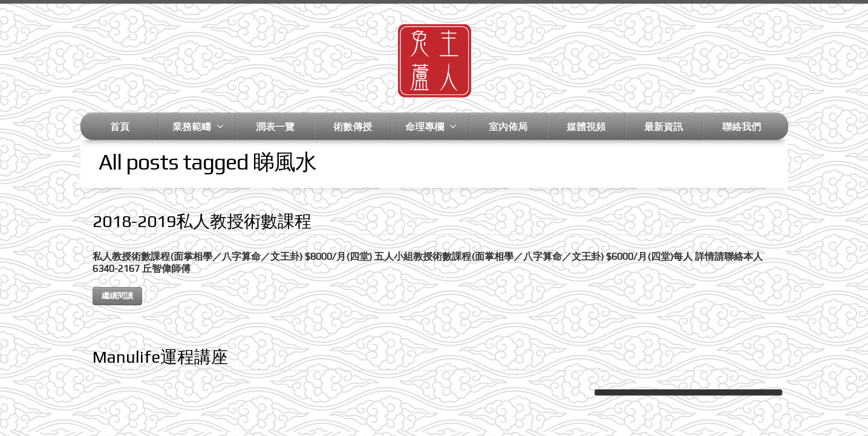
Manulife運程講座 (160, 357)
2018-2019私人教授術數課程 (202, 221)
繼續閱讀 (117, 296)
